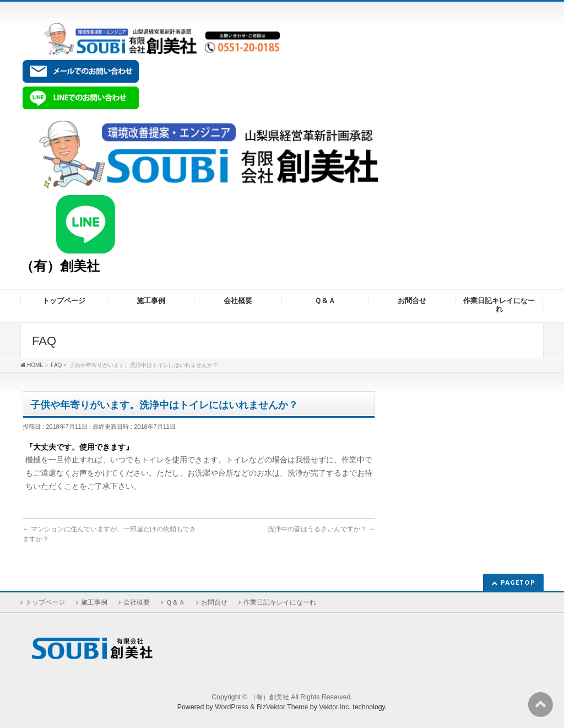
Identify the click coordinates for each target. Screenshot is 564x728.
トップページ (45, 602)
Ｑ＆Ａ (175, 602)
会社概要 (137, 602)
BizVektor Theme (283, 707)
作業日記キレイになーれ (280, 602)
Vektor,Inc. (335, 707)
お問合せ (214, 602)
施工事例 (94, 602)
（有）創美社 (60, 266)
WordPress (232, 707)
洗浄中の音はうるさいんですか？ (321, 529)
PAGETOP (518, 582)
